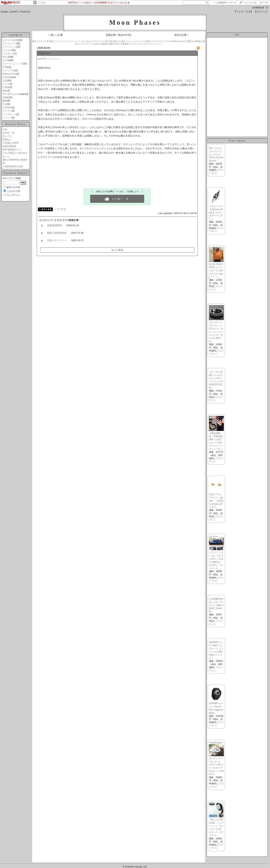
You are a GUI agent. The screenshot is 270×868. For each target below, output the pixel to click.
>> (225, 3)
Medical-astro (10, 74)
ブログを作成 (250, 3)
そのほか (42, 3)
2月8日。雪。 (10, 133)
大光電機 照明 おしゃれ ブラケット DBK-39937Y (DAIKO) (216, 605)
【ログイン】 (261, 12)
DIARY (14, 12)
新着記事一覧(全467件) (119, 35)
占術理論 (7, 77)
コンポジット (10, 114)
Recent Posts (16, 124)
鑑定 (5, 91)
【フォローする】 (243, 12)
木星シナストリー (57, 240)
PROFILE (25, 12)
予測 (5, 67)
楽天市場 (264, 3)
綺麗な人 (7, 140)
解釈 (5, 101)
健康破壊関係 (10, 146)
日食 (5, 129)
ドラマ (6, 84)
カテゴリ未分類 (11, 40)
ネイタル (7, 50)
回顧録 (6, 97)
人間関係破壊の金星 (13, 166)
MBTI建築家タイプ (12, 150)
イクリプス (8, 70)
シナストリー (10, 43)
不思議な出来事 (11, 143)
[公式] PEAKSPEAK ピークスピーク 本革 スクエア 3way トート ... (216, 271)
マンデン (7, 111)
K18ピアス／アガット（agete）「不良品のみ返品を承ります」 (216, 501)
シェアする (60, 209)
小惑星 (6, 87)
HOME (4, 12)
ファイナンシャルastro (89, 44)
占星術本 (7, 107)
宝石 (5, 104)
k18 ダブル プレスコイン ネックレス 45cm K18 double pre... (217, 154)
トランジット (10, 47)
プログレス (8, 54)
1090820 (258, 8)
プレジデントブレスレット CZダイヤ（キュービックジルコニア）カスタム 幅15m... (216, 332)
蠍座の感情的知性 (57, 233)
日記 (5, 81)
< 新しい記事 (56, 35)
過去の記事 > (182, 35)
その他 (6, 60)
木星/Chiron (44, 53)
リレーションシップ (13, 64)
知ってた (7, 136)
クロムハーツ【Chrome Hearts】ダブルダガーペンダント (216, 212)
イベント (7, 118)
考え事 (6, 57)
